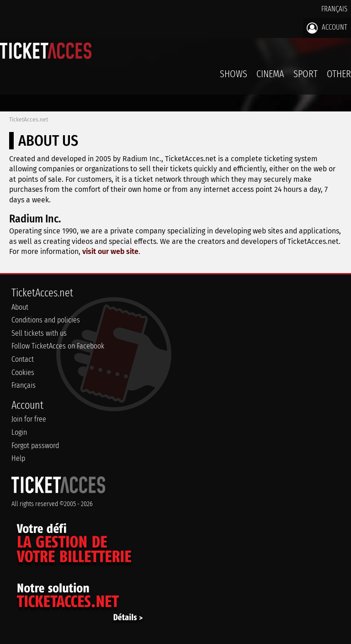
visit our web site (110, 251)
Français (334, 9)
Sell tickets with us (39, 333)
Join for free (29, 419)
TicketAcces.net (29, 120)
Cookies (23, 372)
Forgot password (35, 446)
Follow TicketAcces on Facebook (58, 346)
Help (18, 458)
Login (19, 432)
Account (327, 28)
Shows (234, 74)
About (20, 307)
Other (339, 74)
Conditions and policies (46, 320)
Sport (306, 74)
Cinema (270, 74)
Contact (23, 359)
